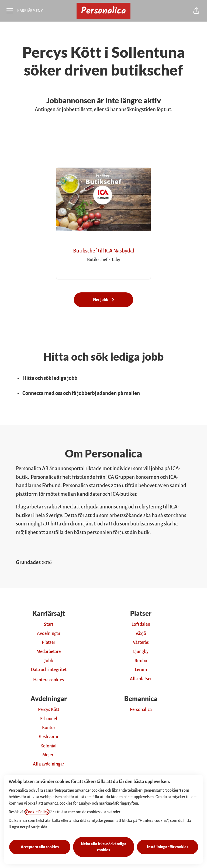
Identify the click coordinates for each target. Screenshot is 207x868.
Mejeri (49, 755)
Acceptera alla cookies (40, 847)
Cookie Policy (37, 812)
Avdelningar (49, 634)
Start (49, 624)
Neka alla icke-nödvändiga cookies (104, 847)
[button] (196, 11)
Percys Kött (49, 710)
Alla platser (141, 679)
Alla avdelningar (49, 764)
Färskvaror (49, 737)
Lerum (141, 670)
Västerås (141, 643)
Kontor (49, 728)
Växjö (141, 634)
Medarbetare (49, 652)
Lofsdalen (141, 624)
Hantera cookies (49, 680)
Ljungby (141, 652)
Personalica (141, 710)
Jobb (49, 661)
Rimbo (141, 661)
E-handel (49, 719)
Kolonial (49, 746)
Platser (49, 643)
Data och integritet (49, 670)
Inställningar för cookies (168, 847)
